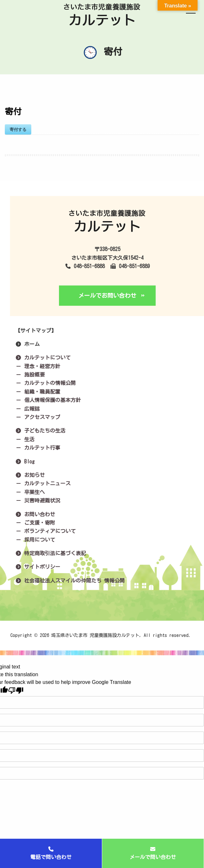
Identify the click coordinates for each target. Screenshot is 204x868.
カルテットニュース (43, 483)
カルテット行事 (38, 448)
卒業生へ (30, 492)
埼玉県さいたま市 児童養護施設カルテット (95, 635)
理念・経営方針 (38, 366)
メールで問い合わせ (153, 853)
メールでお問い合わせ (107, 295)
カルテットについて (43, 358)
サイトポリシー (38, 567)
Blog (25, 462)
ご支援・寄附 (35, 523)
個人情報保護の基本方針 (48, 400)
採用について (35, 540)
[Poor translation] (16, 690)
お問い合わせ (35, 514)
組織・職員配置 (38, 392)
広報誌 (27, 409)
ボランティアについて (45, 531)
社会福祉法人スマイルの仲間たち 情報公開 (70, 581)
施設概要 (30, 375)
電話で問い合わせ (51, 853)
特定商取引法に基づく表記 (51, 553)
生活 (25, 439)
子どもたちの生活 (40, 431)
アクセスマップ (38, 417)
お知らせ (30, 475)
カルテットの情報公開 (45, 383)
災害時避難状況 (38, 500)
